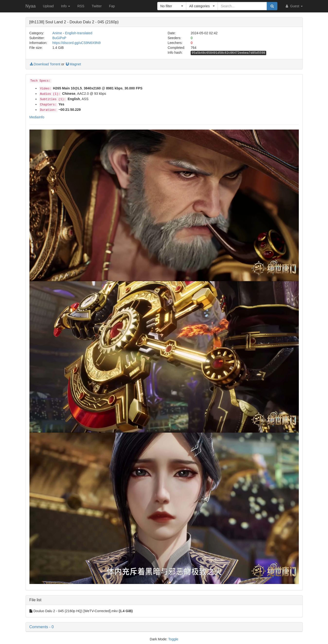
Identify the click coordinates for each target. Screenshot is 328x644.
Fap (112, 6)
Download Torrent (45, 64)
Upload (48, 6)
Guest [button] (294, 6)
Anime (57, 33)
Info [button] (66, 6)
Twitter (97, 6)
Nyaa (31, 6)
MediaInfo (37, 117)
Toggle (173, 639)
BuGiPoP (59, 38)
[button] (172, 6)
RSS (81, 6)
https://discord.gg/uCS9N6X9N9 (76, 43)
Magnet (73, 64)
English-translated (79, 33)
